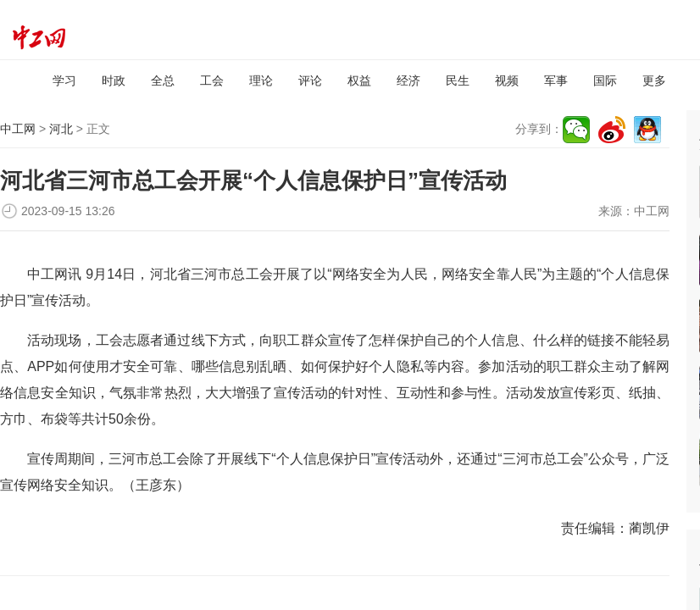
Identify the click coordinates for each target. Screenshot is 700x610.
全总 (163, 80)
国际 (605, 80)
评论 (310, 80)
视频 (507, 80)
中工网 (18, 129)
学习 (64, 80)
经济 (408, 80)
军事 (556, 80)
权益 (359, 80)
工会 (212, 80)
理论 (261, 80)
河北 (61, 129)
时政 (114, 80)
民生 (458, 80)
